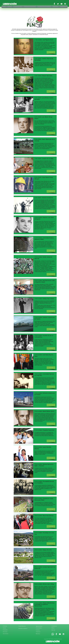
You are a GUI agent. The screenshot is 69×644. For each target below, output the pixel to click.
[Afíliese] (57, 628)
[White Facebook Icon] (54, 4)
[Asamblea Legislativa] (24, 629)
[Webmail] (57, 630)
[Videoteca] (41, 632)
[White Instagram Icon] (65, 4)
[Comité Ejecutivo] (23, 626)
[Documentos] (8, 634)
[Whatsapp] (53, 634)
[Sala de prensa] (41, 626)
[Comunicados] (41, 628)
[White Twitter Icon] (58, 4)
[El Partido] (8, 626)
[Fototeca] (41, 630)
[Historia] (8, 628)
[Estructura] (8, 632)
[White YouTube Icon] (62, 4)
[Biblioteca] (41, 634)
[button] (51, 52)
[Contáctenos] (58, 626)
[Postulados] (8, 630)
